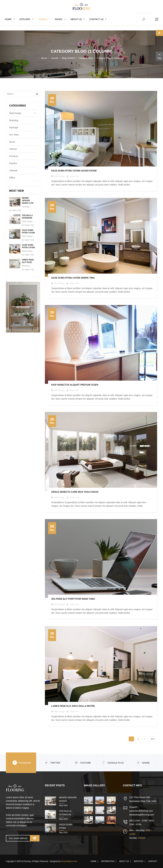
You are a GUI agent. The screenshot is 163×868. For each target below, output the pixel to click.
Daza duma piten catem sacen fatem (74, 171)
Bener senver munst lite (28, 201)
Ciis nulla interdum (27, 217)
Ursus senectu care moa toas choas (75, 492)
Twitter (52, 763)
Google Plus (113, 763)
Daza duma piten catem (28, 231)
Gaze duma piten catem (28, 246)
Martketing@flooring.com (142, 815)
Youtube (82, 763)
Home (44, 58)
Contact (153, 861)
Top (159, 56)
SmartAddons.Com (69, 861)
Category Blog (86, 58)
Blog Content (68, 58)
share (143, 763)
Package (14, 128)
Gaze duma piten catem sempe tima (73, 278)
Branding (14, 120)
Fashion (13, 163)
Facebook (22, 763)
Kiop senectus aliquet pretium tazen (75, 385)
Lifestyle (13, 170)
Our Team (14, 135)
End (153, 739)
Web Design (15, 113)
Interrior (13, 149)
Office (12, 178)
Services (138, 861)
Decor (12, 142)
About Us (124, 861)
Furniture (14, 156)
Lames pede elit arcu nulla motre (73, 706)
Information (108, 861)
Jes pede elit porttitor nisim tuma (73, 599)
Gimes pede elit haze (28, 261)
